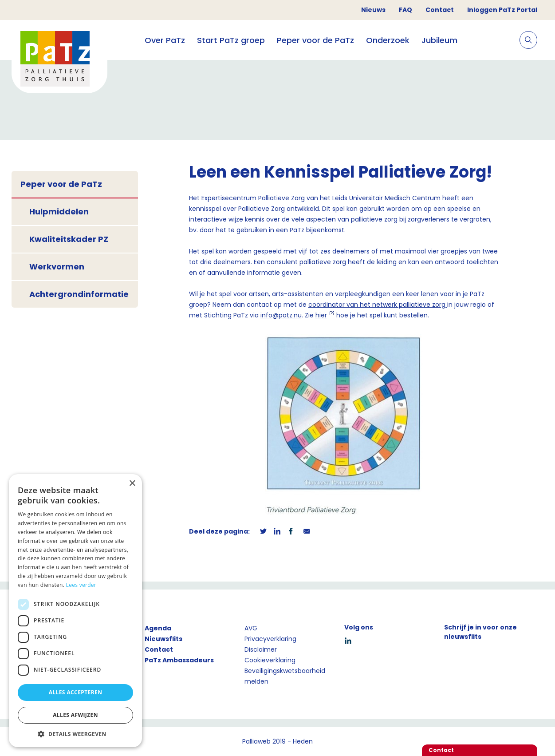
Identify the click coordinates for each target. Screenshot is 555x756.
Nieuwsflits (163, 639)
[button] (75, 734)
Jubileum (439, 40)
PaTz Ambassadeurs (179, 660)
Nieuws (373, 10)
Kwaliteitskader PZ (69, 239)
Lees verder (81, 585)
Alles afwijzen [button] (75, 715)
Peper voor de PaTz (315, 40)
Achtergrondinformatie (79, 294)
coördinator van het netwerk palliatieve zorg (378, 305)
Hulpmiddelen (59, 212)
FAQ (405, 10)
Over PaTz (165, 40)
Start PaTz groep (231, 40)
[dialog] (75, 611)
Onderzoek (388, 40)
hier (321, 315)
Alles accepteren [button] (76, 692)
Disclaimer (261, 649)
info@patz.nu (281, 315)
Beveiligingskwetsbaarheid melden (285, 676)
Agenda (158, 628)
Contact (440, 10)
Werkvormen (57, 267)
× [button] (132, 484)
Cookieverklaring (270, 660)
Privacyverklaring (270, 639)
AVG (251, 628)
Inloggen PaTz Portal (502, 10)
